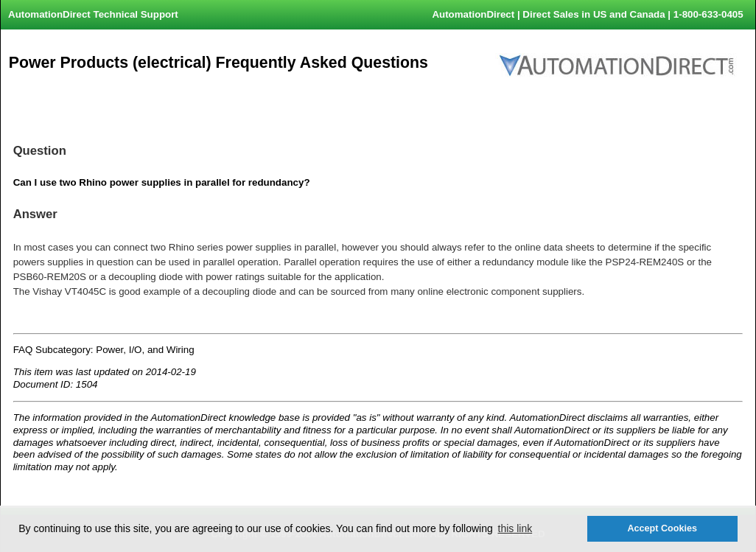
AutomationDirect (473, 14)
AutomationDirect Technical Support (93, 14)
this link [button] (515, 528)
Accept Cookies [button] (662, 528)
